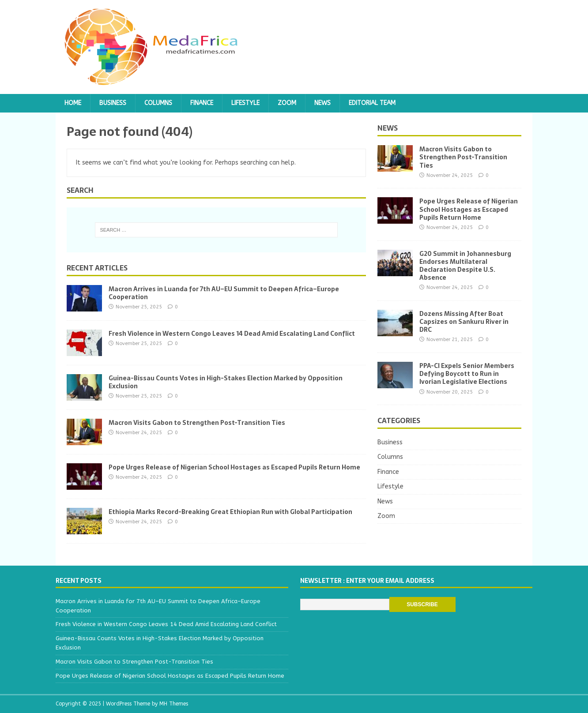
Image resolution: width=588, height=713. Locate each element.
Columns (158, 103)
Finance (202, 103)
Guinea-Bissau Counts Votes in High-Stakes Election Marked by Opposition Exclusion (226, 382)
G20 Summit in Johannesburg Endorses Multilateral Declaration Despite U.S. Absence (465, 266)
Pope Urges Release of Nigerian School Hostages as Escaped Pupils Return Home (234, 467)
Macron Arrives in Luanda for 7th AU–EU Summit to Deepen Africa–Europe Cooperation (224, 293)
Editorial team (372, 103)
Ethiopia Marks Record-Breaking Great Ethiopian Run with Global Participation (230, 512)
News (322, 103)
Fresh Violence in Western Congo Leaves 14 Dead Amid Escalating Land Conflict (232, 334)
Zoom (287, 103)
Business (113, 103)
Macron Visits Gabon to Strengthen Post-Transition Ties (197, 423)
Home (73, 103)
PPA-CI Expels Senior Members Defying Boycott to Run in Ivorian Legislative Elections (467, 374)
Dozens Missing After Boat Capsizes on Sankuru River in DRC (464, 322)
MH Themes (174, 704)
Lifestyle (245, 103)
